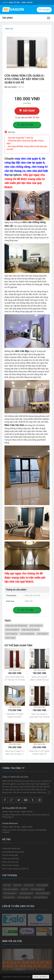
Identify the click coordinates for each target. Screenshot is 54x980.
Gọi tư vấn (25, 125)
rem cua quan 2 (37, 889)
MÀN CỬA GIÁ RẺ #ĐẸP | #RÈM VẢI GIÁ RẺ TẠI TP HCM (39, 678)
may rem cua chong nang (16, 625)
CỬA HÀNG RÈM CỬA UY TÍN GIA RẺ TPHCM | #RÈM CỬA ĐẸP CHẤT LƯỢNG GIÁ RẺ (15, 678)
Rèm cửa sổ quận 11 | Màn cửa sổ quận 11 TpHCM (15, 753)
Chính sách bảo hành (11, 858)
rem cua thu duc (42, 893)
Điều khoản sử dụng (10, 865)
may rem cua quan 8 (30, 630)
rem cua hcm (9, 897)
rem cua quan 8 (12, 630)
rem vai (24, 889)
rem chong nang (27, 634)
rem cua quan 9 (26, 893)
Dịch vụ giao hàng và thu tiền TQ (15, 869)
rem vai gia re (12, 634)
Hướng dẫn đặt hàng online (13, 852)
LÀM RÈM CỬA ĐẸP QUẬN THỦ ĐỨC (15, 715)
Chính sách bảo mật (10, 862)
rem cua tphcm (24, 897)
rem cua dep (42, 885)
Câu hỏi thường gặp (10, 855)
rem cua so (29, 885)
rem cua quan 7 (10, 893)
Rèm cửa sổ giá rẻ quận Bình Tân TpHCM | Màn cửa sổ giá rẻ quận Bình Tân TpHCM (39, 715)
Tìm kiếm (44, 10)
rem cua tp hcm (40, 897)
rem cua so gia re (11, 889)
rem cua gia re (36, 625)
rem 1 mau (10, 638)
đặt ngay (27, 111)
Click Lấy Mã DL (41, 977)
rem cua (7, 885)
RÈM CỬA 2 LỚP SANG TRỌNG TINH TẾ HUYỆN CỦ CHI (39, 753)
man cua (17, 885)
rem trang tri (42, 634)
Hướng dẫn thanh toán (11, 848)
